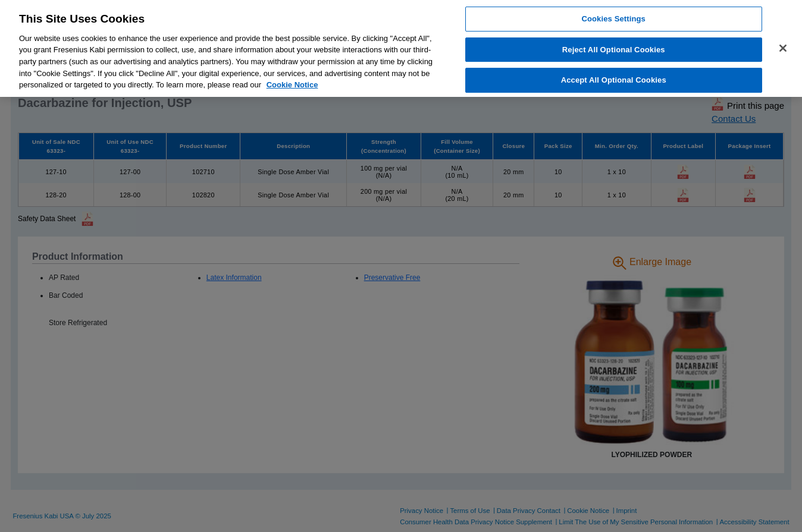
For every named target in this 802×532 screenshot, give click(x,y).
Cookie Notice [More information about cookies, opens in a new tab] (292, 85)
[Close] (783, 48)
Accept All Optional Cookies (614, 81)
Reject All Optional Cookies (614, 50)
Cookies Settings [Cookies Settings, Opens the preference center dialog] (613, 19)
